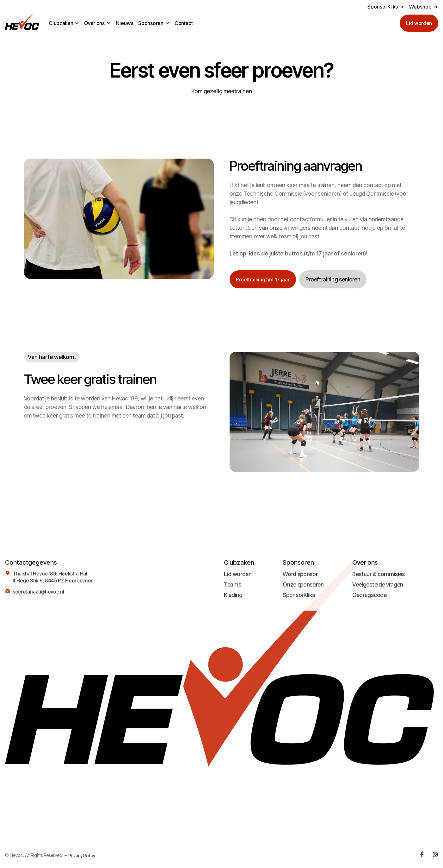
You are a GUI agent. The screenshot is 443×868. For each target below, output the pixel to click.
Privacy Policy (82, 855)
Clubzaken (61, 23)
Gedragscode (369, 599)
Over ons (94, 23)
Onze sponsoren (303, 588)
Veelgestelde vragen (378, 588)
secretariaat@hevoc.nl (38, 595)
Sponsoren (151, 23)
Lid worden (238, 578)
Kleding (233, 599)
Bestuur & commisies (378, 578)
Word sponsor (300, 578)
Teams (232, 588)
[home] (22, 23)
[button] (64, 23)
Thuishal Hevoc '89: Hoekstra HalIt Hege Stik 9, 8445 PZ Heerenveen (53, 581)
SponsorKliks (299, 599)
